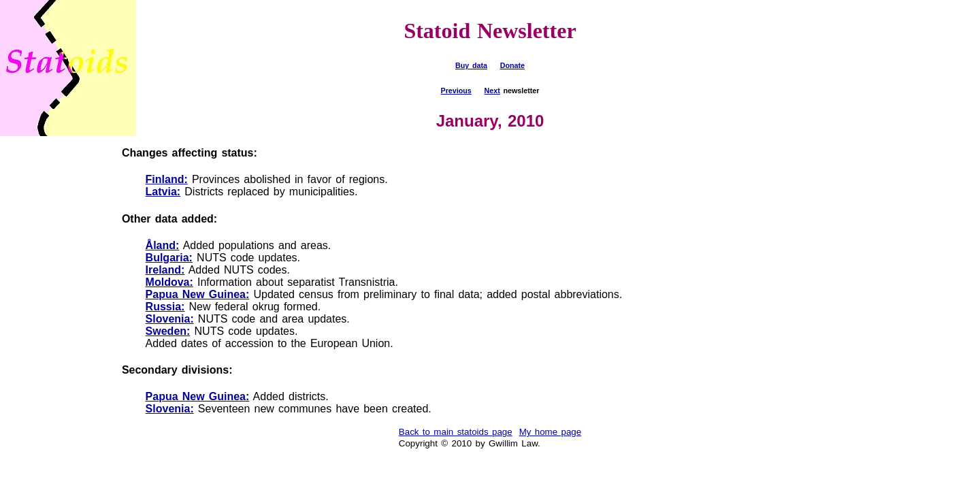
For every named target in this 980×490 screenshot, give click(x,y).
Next (492, 91)
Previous (456, 91)
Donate (512, 65)
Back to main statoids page (456, 432)
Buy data (471, 65)
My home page (551, 432)
